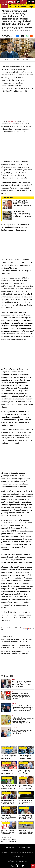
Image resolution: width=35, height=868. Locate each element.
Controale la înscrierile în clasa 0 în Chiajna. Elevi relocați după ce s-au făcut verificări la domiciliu (9, 787)
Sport (14, 679)
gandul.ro (12, 121)
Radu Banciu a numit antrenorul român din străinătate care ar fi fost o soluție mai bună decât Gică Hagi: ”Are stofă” (26, 817)
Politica (15, 704)
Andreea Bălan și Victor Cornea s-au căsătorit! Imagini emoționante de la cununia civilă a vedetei (9, 802)
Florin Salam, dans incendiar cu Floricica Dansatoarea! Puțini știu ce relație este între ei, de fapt (26, 757)
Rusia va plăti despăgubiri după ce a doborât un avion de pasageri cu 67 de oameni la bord (26, 832)
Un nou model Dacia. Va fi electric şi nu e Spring (25, 802)
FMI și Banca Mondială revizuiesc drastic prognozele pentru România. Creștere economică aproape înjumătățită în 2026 (8, 757)
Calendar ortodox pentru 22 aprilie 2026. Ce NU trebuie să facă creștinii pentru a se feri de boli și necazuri (8, 817)
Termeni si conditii (25, 848)
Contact (4, 852)
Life (13, 691)
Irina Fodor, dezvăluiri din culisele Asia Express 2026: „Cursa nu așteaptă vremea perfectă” (21, 696)
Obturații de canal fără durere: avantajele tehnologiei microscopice (22, 732)
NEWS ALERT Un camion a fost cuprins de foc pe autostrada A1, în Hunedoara (8, 840)
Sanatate (15, 728)
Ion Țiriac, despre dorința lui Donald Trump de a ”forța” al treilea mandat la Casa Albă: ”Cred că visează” (21, 684)
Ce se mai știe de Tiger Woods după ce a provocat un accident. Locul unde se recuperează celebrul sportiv (16, 653)
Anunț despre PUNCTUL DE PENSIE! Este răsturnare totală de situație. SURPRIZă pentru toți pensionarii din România (16, 646)
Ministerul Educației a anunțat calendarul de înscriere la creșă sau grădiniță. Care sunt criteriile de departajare (21, 6)
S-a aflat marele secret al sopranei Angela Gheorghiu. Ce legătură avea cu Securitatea (16, 227)
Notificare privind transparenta (17, 861)
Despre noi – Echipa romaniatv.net (22, 852)
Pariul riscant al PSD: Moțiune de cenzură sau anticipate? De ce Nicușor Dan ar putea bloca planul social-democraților (26, 787)
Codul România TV (17, 857)
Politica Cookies (10, 848)
